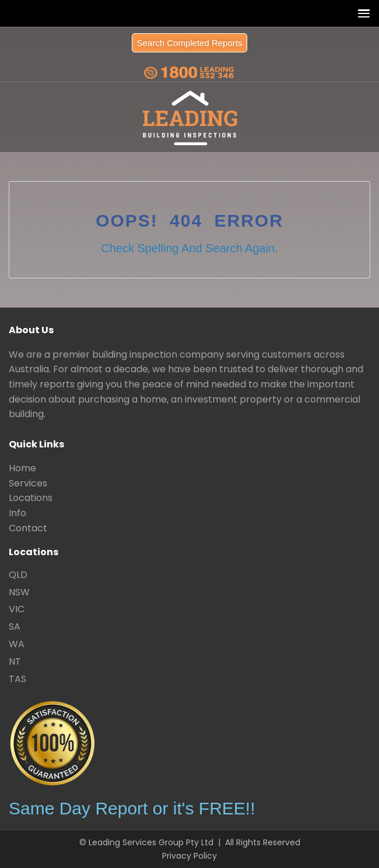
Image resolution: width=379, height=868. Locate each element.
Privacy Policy (189, 856)
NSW (19, 592)
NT (15, 661)
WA (17, 644)
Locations (31, 498)
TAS (17, 679)
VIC (17, 609)
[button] (361, 13)
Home (22, 468)
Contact (28, 528)
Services (28, 483)
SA (15, 627)
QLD (18, 575)
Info (17, 513)
